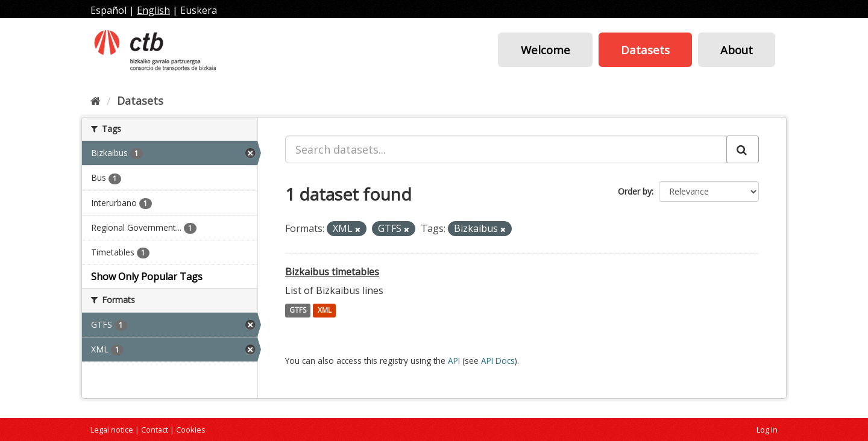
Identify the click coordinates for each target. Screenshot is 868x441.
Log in (767, 430)
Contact (155, 430)
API (454, 361)
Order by (635, 191)
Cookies (191, 430)
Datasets (645, 50)
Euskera (199, 10)
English (153, 10)
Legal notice (112, 430)
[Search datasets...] (506, 149)
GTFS (298, 311)
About (737, 50)
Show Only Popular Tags (147, 277)
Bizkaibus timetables (332, 272)
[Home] (96, 101)
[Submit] (743, 149)
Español (108, 10)
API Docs (498, 361)
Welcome (546, 50)
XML (325, 311)
